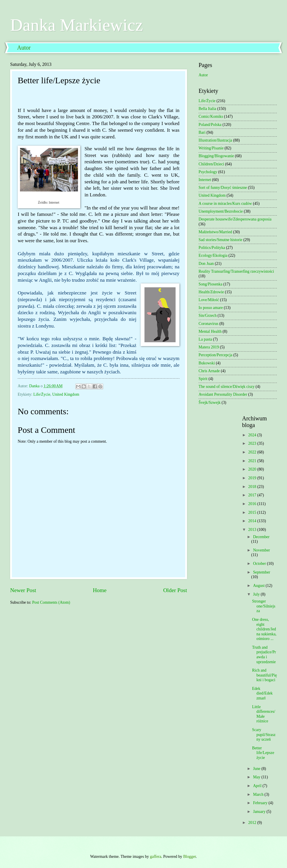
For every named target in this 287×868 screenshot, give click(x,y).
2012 (253, 823)
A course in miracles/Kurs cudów (225, 204)
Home (100, 590)
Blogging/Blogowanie (216, 156)
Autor (24, 48)
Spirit (203, 379)
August (259, 586)
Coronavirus (208, 324)
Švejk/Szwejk (210, 403)
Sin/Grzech (208, 315)
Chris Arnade (209, 371)
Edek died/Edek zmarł (262, 693)
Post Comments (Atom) (51, 602)
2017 (253, 495)
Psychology (208, 172)
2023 (253, 443)
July (257, 594)
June (257, 769)
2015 (253, 512)
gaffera (156, 857)
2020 (253, 469)
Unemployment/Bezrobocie (221, 211)
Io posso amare (211, 308)
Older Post (175, 590)
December (261, 537)
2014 (253, 521)
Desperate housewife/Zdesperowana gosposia (235, 219)
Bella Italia (207, 109)
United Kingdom (66, 394)
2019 (253, 478)
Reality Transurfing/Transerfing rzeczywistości (236, 271)
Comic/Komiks (211, 116)
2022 (253, 452)
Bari (202, 132)
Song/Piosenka (210, 284)
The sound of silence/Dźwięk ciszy (227, 387)
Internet (205, 180)
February (261, 803)
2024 (253, 435)
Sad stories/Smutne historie (220, 240)
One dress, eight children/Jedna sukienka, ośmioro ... (264, 629)
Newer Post (23, 590)
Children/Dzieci (211, 164)
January (260, 812)
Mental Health (210, 331)
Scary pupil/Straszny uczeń (264, 735)
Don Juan (206, 264)
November (261, 550)
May (257, 777)
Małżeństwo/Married (215, 232)
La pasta (205, 339)
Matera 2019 (209, 347)
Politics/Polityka (212, 248)
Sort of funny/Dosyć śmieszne (223, 188)
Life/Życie (42, 394)
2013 (253, 530)
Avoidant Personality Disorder (223, 394)
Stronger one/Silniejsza (264, 606)
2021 (253, 461)
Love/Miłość (209, 300)
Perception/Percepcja (215, 355)
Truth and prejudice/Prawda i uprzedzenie (264, 655)
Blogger (190, 857)
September (262, 572)
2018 (253, 487)
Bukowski (207, 363)
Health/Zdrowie (211, 292)
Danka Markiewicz (77, 25)
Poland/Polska (210, 125)
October (260, 564)
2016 (253, 504)
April (258, 786)
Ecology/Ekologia (213, 255)
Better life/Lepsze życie (263, 753)
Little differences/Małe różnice (264, 714)
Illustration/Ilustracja (215, 140)
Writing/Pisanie (211, 148)
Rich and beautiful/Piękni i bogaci (264, 675)
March (259, 794)
